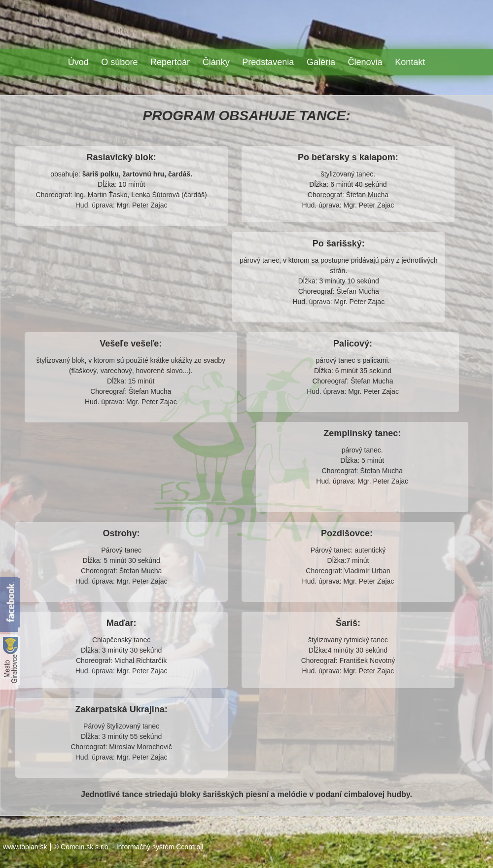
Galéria (321, 62)
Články (216, 62)
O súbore (119, 62)
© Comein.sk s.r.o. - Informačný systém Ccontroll (129, 847)
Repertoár (170, 62)
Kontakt (410, 62)
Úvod (78, 62)
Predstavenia (268, 62)
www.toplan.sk (25, 847)
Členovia (365, 62)
